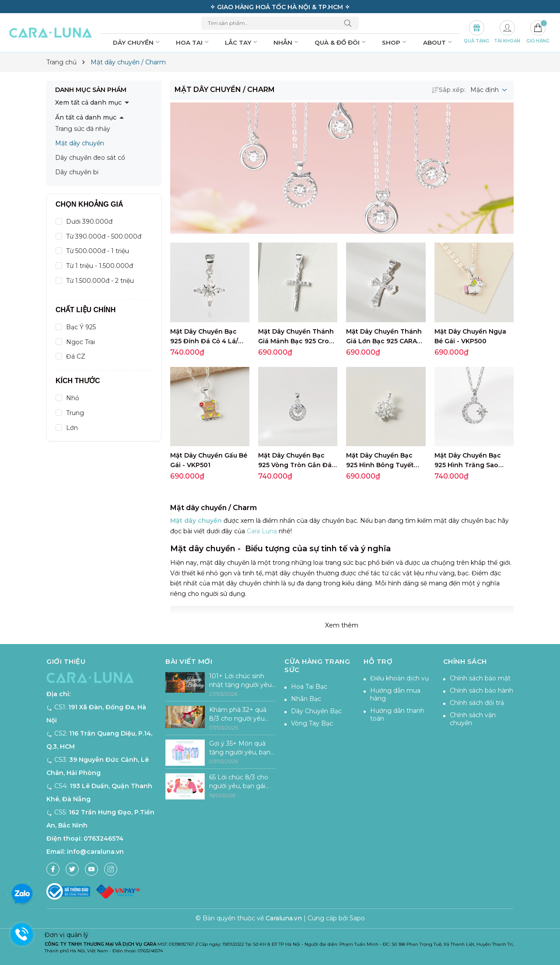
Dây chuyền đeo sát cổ (90, 158)
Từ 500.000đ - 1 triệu (98, 251)
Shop (395, 42)
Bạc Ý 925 (81, 327)
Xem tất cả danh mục (88, 102)
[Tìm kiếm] (350, 23)
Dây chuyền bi (77, 172)
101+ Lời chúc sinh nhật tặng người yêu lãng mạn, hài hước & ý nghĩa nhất (241, 681)
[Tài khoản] (507, 33)
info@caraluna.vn (95, 852)
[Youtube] (91, 869)
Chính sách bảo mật (480, 678)
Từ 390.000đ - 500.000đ (104, 236)
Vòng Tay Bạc (312, 723)
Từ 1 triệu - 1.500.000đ (100, 266)
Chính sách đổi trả (477, 703)
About (438, 42)
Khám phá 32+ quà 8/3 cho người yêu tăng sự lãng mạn (238, 714)
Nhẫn (287, 42)
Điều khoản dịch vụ (399, 678)
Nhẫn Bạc (306, 699)
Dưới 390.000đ (89, 222)
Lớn (72, 428)
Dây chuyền (137, 42)
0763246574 (103, 838)
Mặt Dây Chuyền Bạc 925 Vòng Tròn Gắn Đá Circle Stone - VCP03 (295, 465)
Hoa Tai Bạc (309, 687)
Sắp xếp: (449, 90)
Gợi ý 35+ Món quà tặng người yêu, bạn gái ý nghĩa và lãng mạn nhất (240, 748)
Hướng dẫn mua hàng (395, 694)
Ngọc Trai (80, 342)
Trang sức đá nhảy (83, 129)
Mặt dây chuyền (80, 143)
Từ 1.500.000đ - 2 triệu (100, 281)
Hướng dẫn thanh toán (397, 715)
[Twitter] (72, 869)
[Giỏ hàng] (538, 33)
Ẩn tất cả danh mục (86, 117)
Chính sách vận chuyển (473, 719)
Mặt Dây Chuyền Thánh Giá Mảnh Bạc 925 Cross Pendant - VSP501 (297, 341)
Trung (75, 413)
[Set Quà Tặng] (476, 33)
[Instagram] (111, 869)
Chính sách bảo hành (481, 690)
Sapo (357, 918)
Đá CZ (76, 356)
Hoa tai (193, 42)
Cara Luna (262, 531)
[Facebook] (53, 869)
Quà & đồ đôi (341, 42)
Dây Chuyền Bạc (316, 711)
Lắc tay (242, 42)
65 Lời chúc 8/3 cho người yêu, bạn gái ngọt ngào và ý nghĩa (242, 782)
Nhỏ (73, 398)
